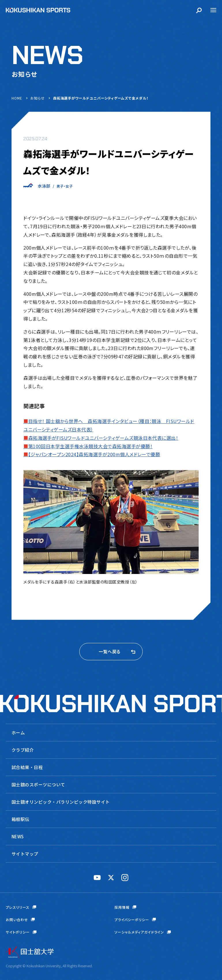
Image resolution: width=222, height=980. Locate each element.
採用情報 (122, 907)
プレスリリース (18, 907)
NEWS (18, 836)
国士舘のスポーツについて (38, 784)
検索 (199, 10)
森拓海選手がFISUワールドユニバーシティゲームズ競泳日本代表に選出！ (101, 438)
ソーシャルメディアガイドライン (139, 932)
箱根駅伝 (20, 819)
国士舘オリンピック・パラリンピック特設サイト (61, 802)
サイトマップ (25, 854)
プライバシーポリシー (132, 920)
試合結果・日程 (27, 767)
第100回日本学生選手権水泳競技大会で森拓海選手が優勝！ (88, 446)
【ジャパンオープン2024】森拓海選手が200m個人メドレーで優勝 (92, 454)
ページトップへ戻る (209, 951)
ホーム (18, 733)
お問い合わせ (17, 920)
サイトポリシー (18, 932)
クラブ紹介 (23, 750)
